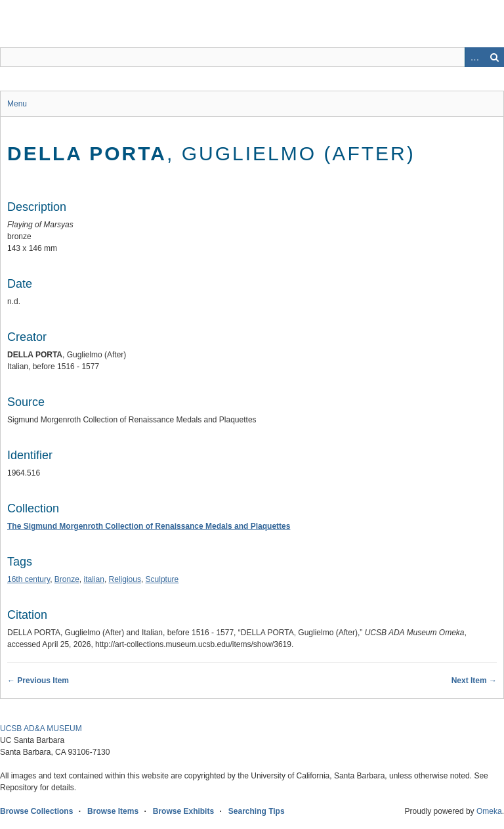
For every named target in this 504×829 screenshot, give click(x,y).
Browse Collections (36, 811)
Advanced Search (474, 57)
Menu (17, 104)
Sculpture (162, 579)
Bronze (67, 579)
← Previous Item (38, 681)
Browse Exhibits (183, 811)
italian (94, 579)
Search (494, 57)
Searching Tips (257, 811)
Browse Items (113, 811)
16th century (29, 579)
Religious (125, 579)
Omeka (489, 811)
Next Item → (474, 681)
